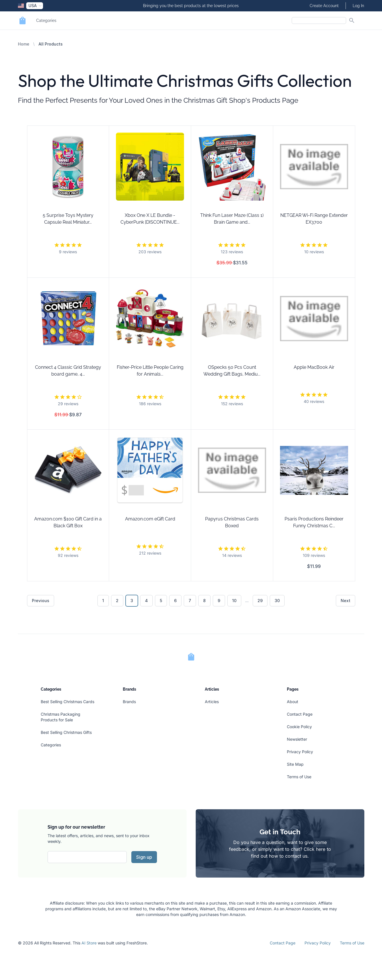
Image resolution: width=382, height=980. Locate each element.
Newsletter (297, 739)
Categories (46, 20)
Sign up (144, 857)
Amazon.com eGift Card (150, 519)
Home (24, 44)
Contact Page (300, 714)
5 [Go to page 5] (161, 601)
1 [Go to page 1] (103, 601)
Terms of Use (299, 777)
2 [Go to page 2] (117, 601)
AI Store (89, 943)
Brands (129, 702)
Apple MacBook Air (314, 367)
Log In (358, 6)
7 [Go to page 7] (190, 601)
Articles (212, 702)
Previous (41, 601)
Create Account (324, 6)
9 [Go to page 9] (219, 601)
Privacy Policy (300, 752)
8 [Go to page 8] (204, 601)
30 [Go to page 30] (277, 601)
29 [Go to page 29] (260, 601)
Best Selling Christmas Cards (68, 702)
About (293, 702)
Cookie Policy (299, 727)
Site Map (295, 764)
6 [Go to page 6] (175, 601)
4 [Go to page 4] (146, 601)
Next (346, 601)
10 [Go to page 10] (234, 601)
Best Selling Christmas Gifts (66, 732)
